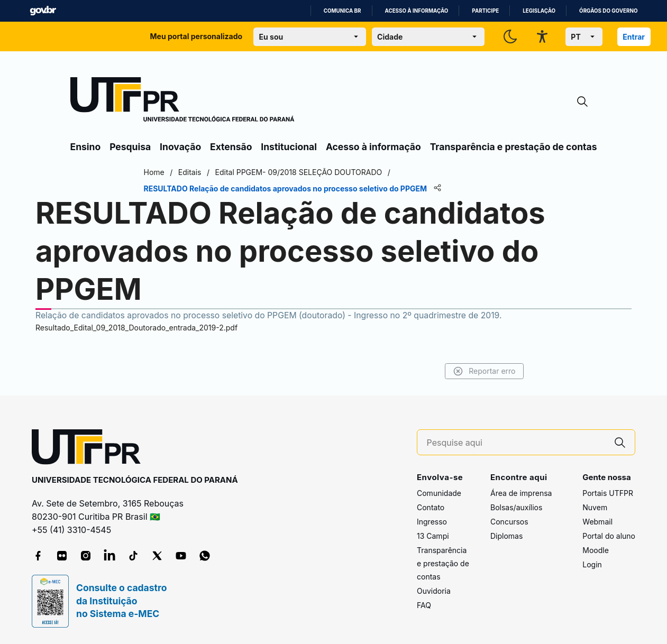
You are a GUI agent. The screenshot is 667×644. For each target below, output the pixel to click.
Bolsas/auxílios (516, 507)
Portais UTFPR (608, 493)
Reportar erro (484, 371)
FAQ (424, 605)
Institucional (289, 147)
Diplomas (506, 536)
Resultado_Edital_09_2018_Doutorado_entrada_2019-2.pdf (136, 328)
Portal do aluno (609, 536)
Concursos (509, 522)
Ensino (86, 147)
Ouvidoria (434, 591)
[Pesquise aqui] (516, 443)
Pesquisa (130, 147)
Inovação (180, 147)
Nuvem (595, 507)
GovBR (43, 11)
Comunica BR (342, 11)
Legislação (539, 11)
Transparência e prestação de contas (514, 147)
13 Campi (433, 536)
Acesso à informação (417, 11)
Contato (431, 507)
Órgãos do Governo (608, 11)
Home (154, 172)
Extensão (231, 147)
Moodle (596, 550)
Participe (485, 11)
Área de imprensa (521, 493)
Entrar (634, 37)
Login (592, 564)
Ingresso (432, 522)
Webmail (597, 522)
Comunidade (439, 493)
